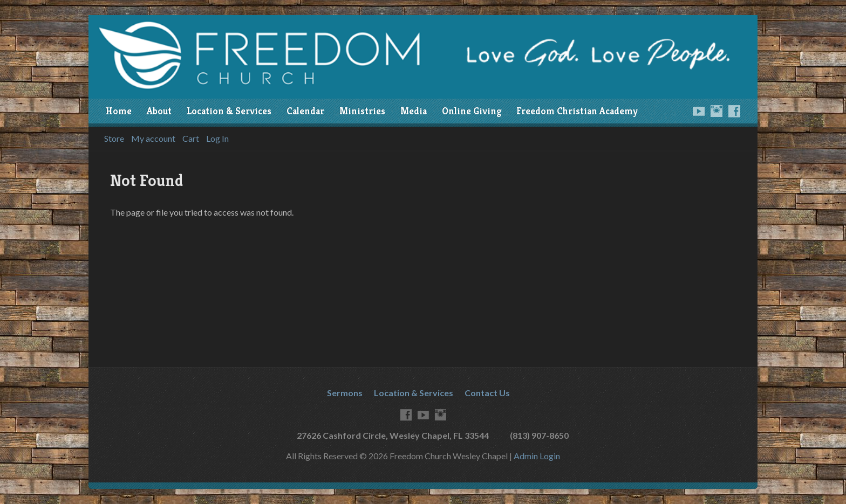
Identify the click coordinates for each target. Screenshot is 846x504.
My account (153, 139)
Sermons (345, 393)
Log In (217, 139)
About (159, 111)
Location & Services (229, 111)
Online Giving (472, 111)
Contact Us (487, 393)
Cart (191, 139)
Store (114, 139)
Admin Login (537, 456)
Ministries (362, 111)
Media (414, 111)
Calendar (305, 111)
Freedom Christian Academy (577, 111)
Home (119, 111)
